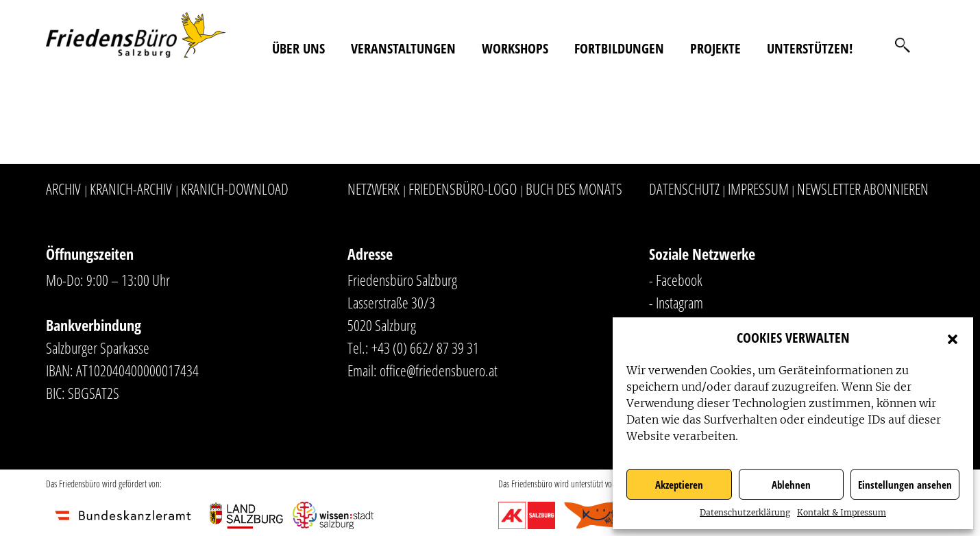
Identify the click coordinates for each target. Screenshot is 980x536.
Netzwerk (373, 188)
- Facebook (676, 280)
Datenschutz (684, 188)
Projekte (715, 48)
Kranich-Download (235, 188)
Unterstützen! (810, 48)
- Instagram (676, 302)
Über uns (298, 48)
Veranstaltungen (403, 48)
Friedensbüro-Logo (463, 188)
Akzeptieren (679, 485)
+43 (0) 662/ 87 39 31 (425, 348)
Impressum (758, 188)
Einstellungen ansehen (905, 485)
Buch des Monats (574, 188)
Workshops (515, 48)
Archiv (63, 188)
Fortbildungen (619, 48)
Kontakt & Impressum (842, 512)
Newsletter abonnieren (863, 188)
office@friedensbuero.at (439, 370)
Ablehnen (791, 485)
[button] (953, 338)
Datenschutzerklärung (745, 512)
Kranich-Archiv (131, 188)
